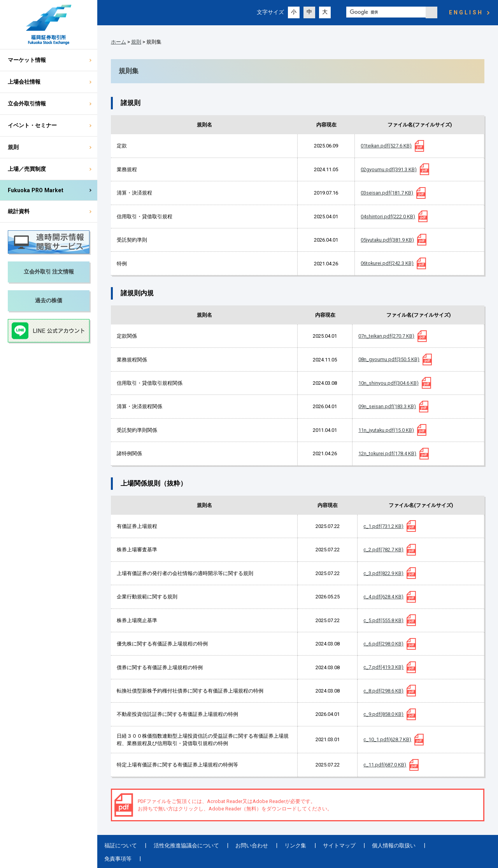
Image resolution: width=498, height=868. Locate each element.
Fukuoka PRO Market (36, 190)
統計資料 (19, 211)
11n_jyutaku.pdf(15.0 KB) (386, 430)
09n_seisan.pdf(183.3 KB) (387, 406)
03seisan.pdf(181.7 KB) (387, 193)
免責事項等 (423, 845)
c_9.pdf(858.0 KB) (383, 714)
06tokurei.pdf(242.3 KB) (387, 263)
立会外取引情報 (27, 103)
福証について (119, 845)
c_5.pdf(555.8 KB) (383, 620)
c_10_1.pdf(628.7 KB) (387, 739)
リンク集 (283, 845)
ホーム (118, 42)
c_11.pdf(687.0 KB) (385, 765)
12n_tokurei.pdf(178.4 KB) (387, 453)
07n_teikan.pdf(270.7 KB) (386, 336)
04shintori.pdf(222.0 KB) (388, 217)
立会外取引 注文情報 (49, 272)
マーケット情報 (27, 60)
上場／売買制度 (27, 169)
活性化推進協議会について (181, 845)
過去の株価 (49, 300)
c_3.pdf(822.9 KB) (383, 573)
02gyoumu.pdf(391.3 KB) (389, 169)
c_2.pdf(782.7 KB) (383, 550)
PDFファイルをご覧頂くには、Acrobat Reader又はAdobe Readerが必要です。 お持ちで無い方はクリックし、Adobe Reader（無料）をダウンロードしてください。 (235, 805)
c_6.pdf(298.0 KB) (383, 644)
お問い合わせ (243, 845)
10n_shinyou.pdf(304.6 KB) (388, 383)
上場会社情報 (24, 82)
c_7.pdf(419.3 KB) (383, 667)
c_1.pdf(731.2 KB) (383, 526)
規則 (13, 147)
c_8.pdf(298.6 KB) (383, 691)
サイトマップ (323, 845)
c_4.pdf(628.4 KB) (383, 597)
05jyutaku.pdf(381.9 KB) (387, 240)
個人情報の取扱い (374, 845)
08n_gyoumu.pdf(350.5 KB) (389, 359)
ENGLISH (466, 12)
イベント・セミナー (32, 125)
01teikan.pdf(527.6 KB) (386, 146)
